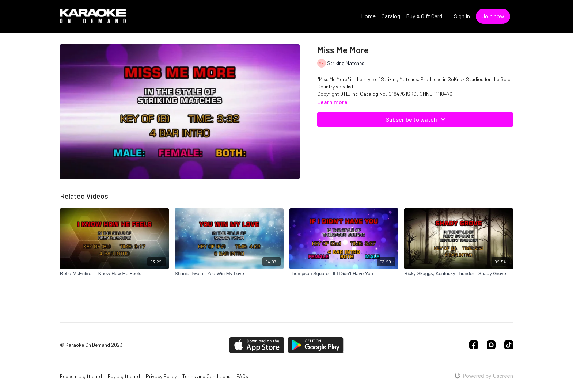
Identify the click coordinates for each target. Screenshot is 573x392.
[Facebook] (474, 345)
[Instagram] (491, 345)
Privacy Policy (161, 376)
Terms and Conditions (206, 376)
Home (368, 16)
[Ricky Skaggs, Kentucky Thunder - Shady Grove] (459, 274)
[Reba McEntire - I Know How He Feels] (114, 274)
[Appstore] (257, 345)
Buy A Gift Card (424, 16)
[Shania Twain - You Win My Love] (229, 274)
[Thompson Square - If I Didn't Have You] (344, 274)
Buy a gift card (124, 376)
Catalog (391, 16)
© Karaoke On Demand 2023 (91, 345)
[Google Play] (316, 345)
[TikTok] (509, 345)
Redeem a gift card (81, 376)
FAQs (242, 376)
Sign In (462, 16)
